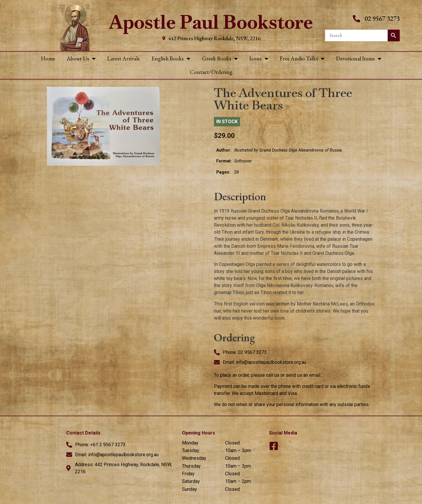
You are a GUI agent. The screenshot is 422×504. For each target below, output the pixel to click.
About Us (81, 58)
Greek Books (220, 58)
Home (48, 58)
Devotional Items (359, 58)
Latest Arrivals (124, 58)
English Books (171, 58)
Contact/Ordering (211, 72)
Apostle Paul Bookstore (211, 22)
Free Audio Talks (302, 58)
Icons (259, 58)
